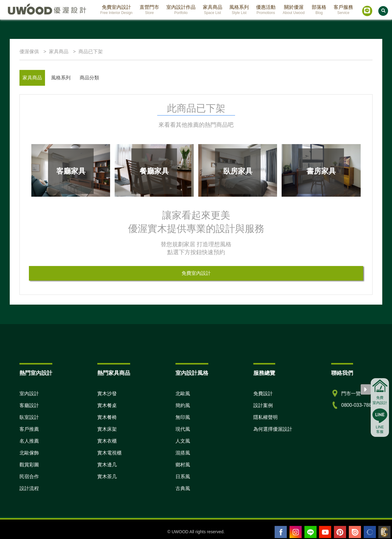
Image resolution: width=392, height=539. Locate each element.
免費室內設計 (196, 273)
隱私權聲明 (265, 417)
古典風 (183, 488)
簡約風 (183, 405)
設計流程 (29, 488)
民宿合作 (29, 477)
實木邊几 (107, 465)
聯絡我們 (342, 373)
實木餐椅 (107, 417)
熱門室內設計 (36, 373)
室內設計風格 (192, 373)
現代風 (183, 429)
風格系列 (61, 78)
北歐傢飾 (29, 453)
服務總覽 (264, 373)
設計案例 (263, 405)
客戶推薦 (29, 429)
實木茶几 (107, 477)
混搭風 (183, 453)
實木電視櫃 (109, 453)
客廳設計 (29, 405)
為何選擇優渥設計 (273, 429)
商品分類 (89, 78)
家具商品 (32, 78)
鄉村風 (183, 465)
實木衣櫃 (107, 441)
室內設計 (29, 394)
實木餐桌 (107, 405)
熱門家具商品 (114, 373)
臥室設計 (29, 417)
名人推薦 (29, 441)
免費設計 (263, 394)
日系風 (183, 477)
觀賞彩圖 (29, 465)
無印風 (183, 417)
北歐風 (183, 394)
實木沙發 (107, 394)
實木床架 (107, 429)
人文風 (183, 441)
